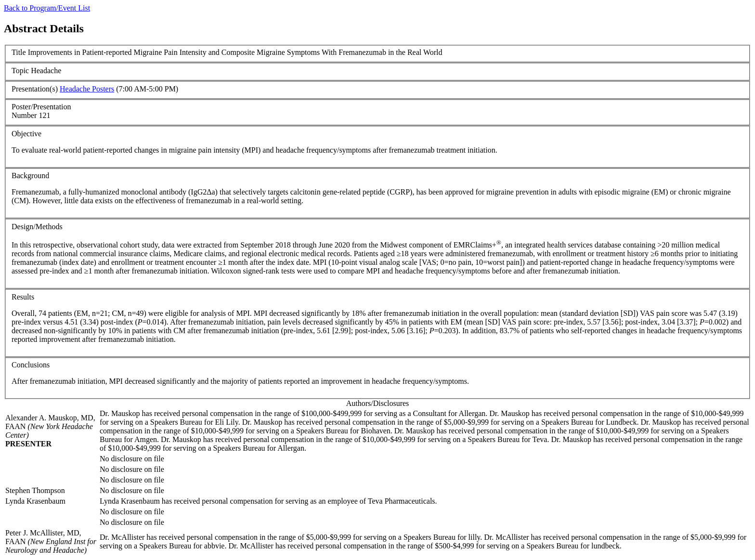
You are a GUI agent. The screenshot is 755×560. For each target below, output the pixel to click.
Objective (26, 134)
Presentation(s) (35, 89)
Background (30, 176)
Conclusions (31, 365)
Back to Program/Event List (47, 8)
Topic (20, 71)
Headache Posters (87, 89)
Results (23, 297)
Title (19, 52)
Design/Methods (37, 227)
